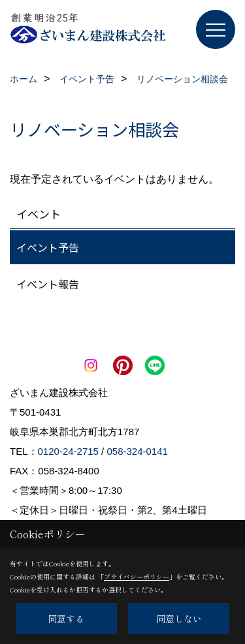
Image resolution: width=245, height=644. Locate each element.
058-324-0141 (137, 451)
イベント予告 (48, 247)
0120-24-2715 (68, 451)
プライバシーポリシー (137, 576)
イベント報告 (48, 284)
